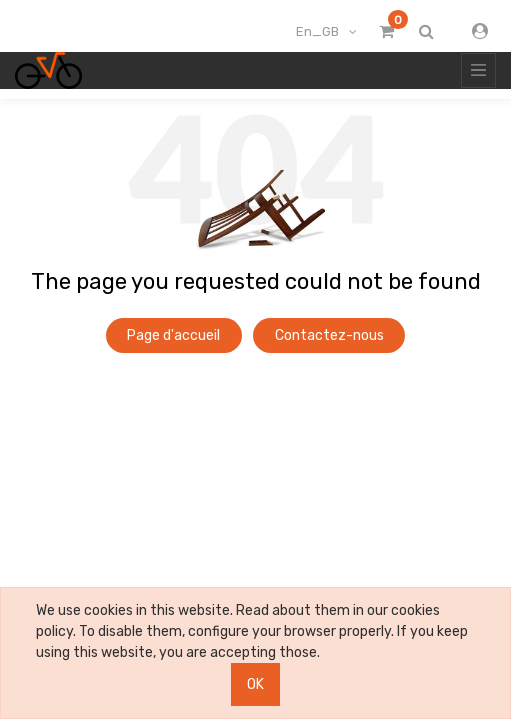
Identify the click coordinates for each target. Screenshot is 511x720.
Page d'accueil (173, 335)
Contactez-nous (329, 335)
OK (255, 684)
